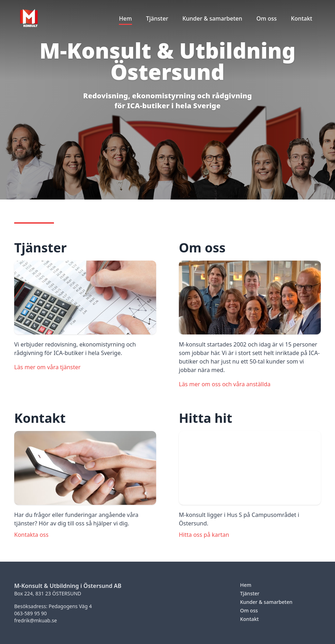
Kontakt (249, 619)
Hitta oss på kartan (204, 535)
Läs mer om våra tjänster (47, 367)
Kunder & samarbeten (266, 602)
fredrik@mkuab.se (35, 620)
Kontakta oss (31, 535)
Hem (246, 585)
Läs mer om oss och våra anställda (225, 384)
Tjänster (250, 593)
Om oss (249, 610)
